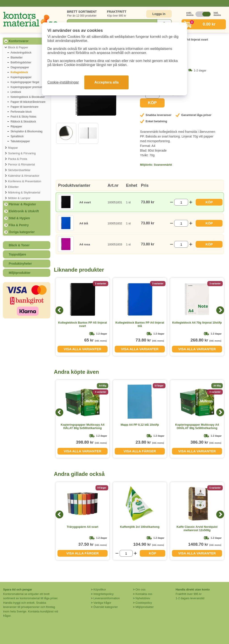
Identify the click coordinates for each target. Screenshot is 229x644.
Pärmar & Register (22, 204)
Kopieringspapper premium (27, 87)
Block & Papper (18, 47)
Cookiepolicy (144, 603)
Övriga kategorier (22, 232)
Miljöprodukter (20, 273)
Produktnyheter (20, 264)
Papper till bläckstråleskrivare (28, 102)
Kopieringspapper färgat (25, 82)
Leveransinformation (107, 598)
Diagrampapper (20, 67)
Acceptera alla (107, 82)
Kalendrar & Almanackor (24, 176)
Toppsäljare (17, 254)
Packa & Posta (18, 159)
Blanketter (17, 58)
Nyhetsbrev (143, 598)
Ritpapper (16, 127)
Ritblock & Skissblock (23, 122)
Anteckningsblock (21, 53)
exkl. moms (189, 14)
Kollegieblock (19, 72)
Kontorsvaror (19, 41)
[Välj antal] (181, 202)
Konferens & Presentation (25, 181)
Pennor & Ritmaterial (21, 164)
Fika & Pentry (19, 225)
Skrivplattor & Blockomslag (27, 131)
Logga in (159, 14)
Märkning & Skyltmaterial (24, 192)
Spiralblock (17, 136)
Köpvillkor (100, 589)
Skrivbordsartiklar (19, 170)
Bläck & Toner (19, 245)
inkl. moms (216, 14)
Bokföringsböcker (21, 62)
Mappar (13, 148)
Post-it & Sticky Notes (23, 117)
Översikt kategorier (106, 607)
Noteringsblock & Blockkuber (28, 97)
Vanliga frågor (102, 603)
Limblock (16, 92)
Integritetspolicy (104, 594)
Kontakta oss (144, 594)
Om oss (141, 589)
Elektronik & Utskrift (24, 211)
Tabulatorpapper (20, 141)
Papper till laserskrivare (24, 107)
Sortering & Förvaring (22, 153)
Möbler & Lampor (19, 198)
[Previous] (59, 310)
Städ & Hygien (19, 218)
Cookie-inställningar (63, 82)
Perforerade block (21, 112)
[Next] (220, 310)
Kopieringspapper (21, 77)
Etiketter (13, 187)
